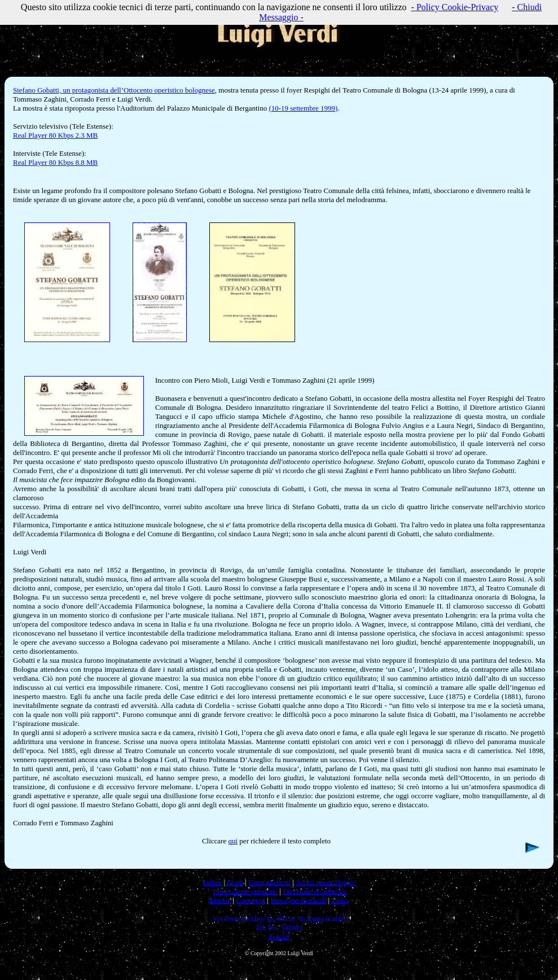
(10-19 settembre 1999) (303, 108)
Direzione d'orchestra (315, 891)
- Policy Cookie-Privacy (455, 7)
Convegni (251, 900)
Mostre (220, 900)
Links (340, 900)
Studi (235, 882)
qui (233, 841)
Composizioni (269, 882)
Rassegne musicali (298, 900)
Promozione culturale (245, 891)
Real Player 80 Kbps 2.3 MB (55, 135)
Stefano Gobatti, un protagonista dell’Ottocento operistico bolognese (114, 90)
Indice (212, 882)
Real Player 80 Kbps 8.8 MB (55, 162)
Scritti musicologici (325, 882)
